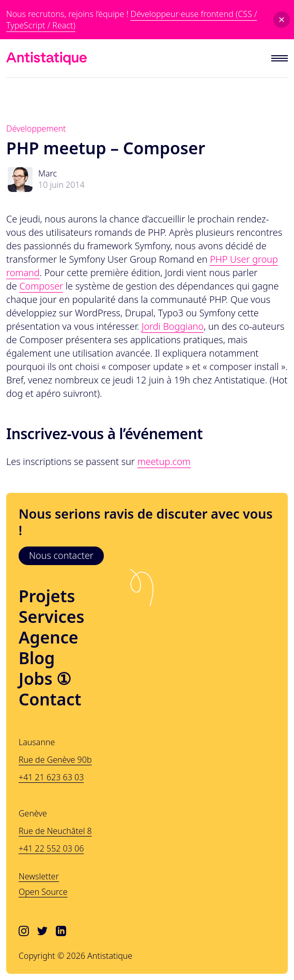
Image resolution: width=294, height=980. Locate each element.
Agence (48, 637)
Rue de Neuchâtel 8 (55, 831)
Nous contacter (61, 555)
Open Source (43, 892)
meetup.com (164, 461)
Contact (50, 699)
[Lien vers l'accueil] (47, 58)
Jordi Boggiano (173, 326)
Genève (33, 813)
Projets (47, 596)
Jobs (45, 679)
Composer (41, 286)
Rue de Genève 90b (55, 760)
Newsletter (39, 876)
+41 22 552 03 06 (51, 848)
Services (51, 617)
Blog (37, 658)
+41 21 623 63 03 (51, 777)
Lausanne (37, 742)
